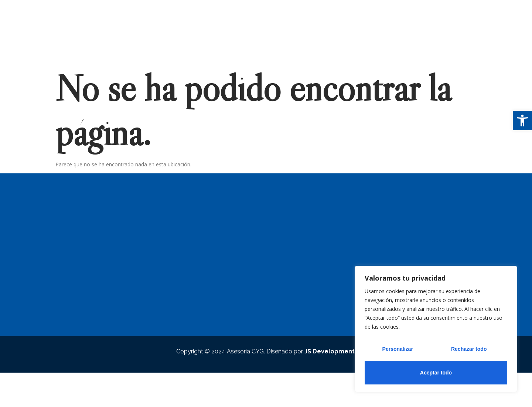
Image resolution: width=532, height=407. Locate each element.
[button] (522, 121)
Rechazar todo (469, 349)
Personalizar (398, 349)
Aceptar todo (436, 373)
